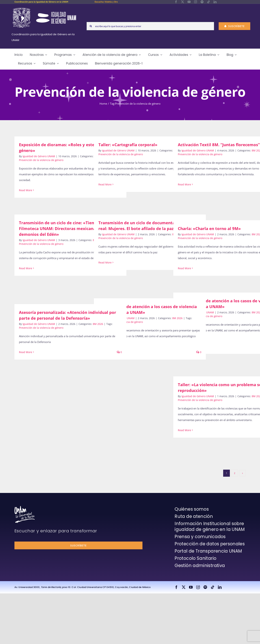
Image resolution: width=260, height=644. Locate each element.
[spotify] (202, 2)
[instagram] (196, 2)
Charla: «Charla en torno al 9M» (209, 228)
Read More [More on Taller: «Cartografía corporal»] (105, 184)
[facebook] (176, 2)
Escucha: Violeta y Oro (106, 2)
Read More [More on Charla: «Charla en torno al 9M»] (184, 268)
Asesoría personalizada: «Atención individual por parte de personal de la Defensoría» (68, 315)
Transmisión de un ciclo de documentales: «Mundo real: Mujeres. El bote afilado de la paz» (149, 226)
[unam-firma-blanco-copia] (25, 507)
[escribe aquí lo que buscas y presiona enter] (150, 26)
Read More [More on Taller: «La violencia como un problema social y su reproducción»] (184, 430)
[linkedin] (215, 2)
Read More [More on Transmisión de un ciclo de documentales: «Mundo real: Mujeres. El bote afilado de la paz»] (105, 262)
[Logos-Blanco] (44, 8)
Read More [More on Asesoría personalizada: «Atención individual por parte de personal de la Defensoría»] (26, 352)
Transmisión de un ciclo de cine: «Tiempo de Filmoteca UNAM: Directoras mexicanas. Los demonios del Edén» (63, 228)
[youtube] (189, 2)
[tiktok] (209, 2)
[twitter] (183, 2)
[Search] (91, 26)
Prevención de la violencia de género (41, 160)
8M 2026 (177, 318)
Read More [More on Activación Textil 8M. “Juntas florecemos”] (184, 184)
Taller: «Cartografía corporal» (128, 145)
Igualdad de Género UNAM (39, 156)
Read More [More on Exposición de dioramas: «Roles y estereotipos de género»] (26, 190)
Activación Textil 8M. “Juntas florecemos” (219, 145)
